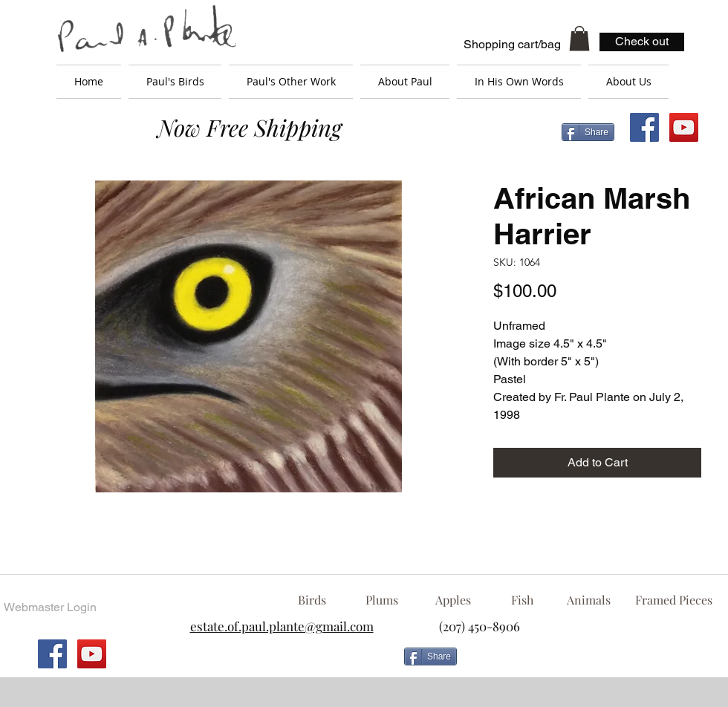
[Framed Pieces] (673, 600)
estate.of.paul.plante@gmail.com (282, 626)
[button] (579, 38)
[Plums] (382, 600)
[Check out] (642, 42)
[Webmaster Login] (50, 607)
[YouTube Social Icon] (684, 127)
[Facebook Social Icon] (644, 127)
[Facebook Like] (583, 662)
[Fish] (522, 600)
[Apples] (453, 600)
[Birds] (312, 600)
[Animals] (588, 600)
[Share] (588, 132)
